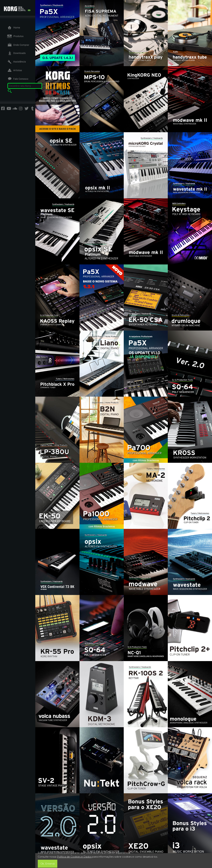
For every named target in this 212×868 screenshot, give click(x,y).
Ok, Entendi (48, 864)
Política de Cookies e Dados (74, 857)
